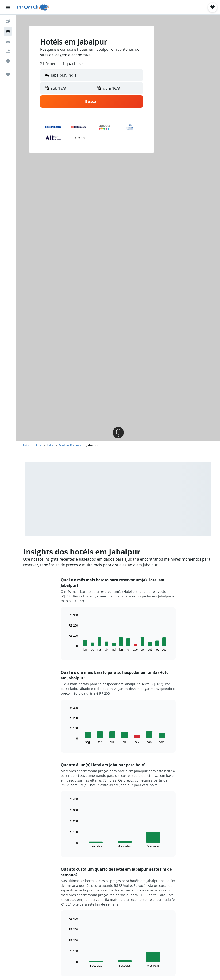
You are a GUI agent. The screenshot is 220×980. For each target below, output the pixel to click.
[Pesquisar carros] (8, 41)
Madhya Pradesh (70, 445)
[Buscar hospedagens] (8, 31)
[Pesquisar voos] (8, 22)
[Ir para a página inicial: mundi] (33, 7)
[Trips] (8, 74)
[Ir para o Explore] (8, 61)
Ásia (38, 445)
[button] (8, 7)
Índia (50, 445)
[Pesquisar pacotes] (8, 51)
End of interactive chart (66, 647)
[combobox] (62, 64)
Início (27, 445)
